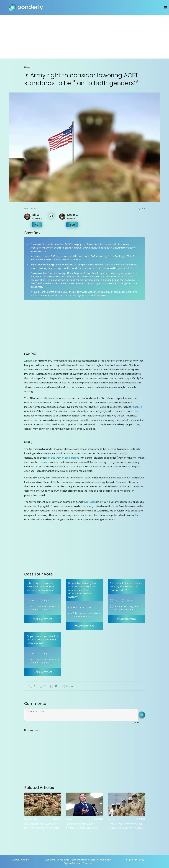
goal (104, 407)
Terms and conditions (83, 860)
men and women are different (62, 458)
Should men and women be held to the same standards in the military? (42, 826)
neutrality (90, 502)
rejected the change (110, 273)
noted (31, 361)
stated (61, 280)
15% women (100, 295)
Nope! (46, 601)
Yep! (33, 601)
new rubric (38, 265)
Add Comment (43, 619)
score (36, 256)
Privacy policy (104, 860)
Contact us (63, 860)
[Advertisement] (84, 37)
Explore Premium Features (78, 863)
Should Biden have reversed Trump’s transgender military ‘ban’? (125, 826)
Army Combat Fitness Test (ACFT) (54, 244)
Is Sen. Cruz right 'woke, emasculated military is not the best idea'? (83, 826)
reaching (137, 407)
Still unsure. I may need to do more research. (45, 608)
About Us (50, 860)
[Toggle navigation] (166, 7)
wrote (27, 370)
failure (42, 462)
